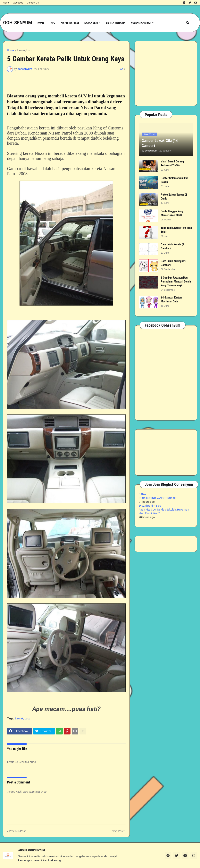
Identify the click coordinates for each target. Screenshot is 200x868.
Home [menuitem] (41, 23)
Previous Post (17, 831)
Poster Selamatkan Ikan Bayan (175, 180)
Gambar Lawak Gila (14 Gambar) (160, 143)
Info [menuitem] (53, 23)
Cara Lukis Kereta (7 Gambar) (173, 246)
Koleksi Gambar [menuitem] (141, 23)
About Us (18, 3)
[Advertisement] (166, 73)
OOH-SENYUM (18, 23)
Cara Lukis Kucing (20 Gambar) (174, 263)
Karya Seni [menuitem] (91, 23)
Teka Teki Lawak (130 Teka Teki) (176, 230)
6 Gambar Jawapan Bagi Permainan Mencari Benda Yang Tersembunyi (176, 281)
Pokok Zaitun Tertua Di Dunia (174, 197)
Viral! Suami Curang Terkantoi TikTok (172, 163)
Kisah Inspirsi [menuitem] (70, 23)
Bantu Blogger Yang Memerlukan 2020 (172, 213)
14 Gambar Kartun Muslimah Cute (171, 299)
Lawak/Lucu (25, 50)
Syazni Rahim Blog (150, 506)
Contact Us (33, 3)
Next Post (118, 831)
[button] (188, 23)
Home (6, 3)
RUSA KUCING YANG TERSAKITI (158, 498)
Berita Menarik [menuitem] (116, 23)
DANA (142, 494)
